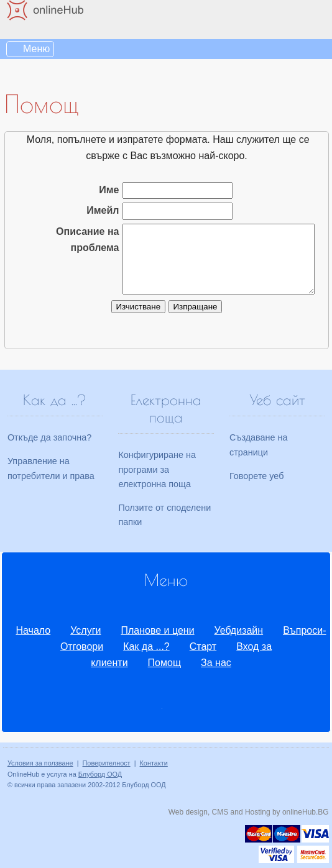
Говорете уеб (256, 476)
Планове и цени (157, 630)
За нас (216, 663)
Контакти (154, 763)
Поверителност (107, 763)
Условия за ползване (40, 763)
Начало (33, 630)
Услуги (85, 630)
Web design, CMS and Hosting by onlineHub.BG (249, 812)
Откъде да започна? (49, 437)
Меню (36, 49)
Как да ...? (146, 646)
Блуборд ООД (100, 774)
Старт (203, 646)
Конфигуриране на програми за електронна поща (157, 469)
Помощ (164, 663)
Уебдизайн (239, 630)
